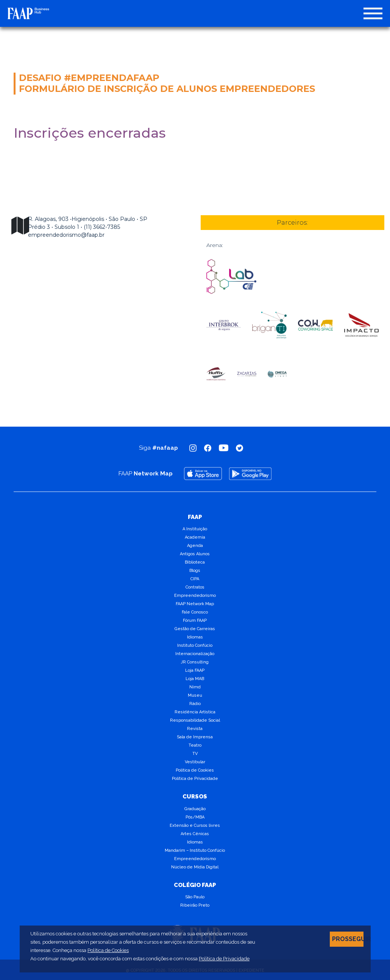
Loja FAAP (195, 670)
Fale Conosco (195, 612)
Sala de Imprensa (195, 737)
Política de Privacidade (195, 779)
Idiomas (195, 637)
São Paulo (195, 897)
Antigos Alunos (195, 554)
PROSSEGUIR (348, 939)
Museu (195, 695)
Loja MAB (195, 679)
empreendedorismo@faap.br (66, 235)
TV (195, 754)
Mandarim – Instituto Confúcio (195, 850)
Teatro (195, 745)
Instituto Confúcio (195, 645)
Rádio (195, 704)
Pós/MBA (195, 817)
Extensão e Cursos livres (195, 825)
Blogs (195, 571)
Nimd (195, 687)
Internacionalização (195, 654)
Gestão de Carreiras (195, 629)
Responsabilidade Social (195, 720)
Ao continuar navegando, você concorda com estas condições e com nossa (140, 959)
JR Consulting (195, 662)
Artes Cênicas (195, 834)
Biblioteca (195, 562)
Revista (195, 729)
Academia (195, 537)
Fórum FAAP (195, 620)
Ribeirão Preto (195, 905)
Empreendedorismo (195, 596)
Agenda (195, 546)
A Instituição (195, 529)
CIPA (195, 579)
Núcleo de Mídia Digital (195, 867)
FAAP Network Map (195, 604)
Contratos (195, 587)
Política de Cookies (195, 770)
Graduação (195, 809)
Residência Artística (195, 712)
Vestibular (195, 762)
